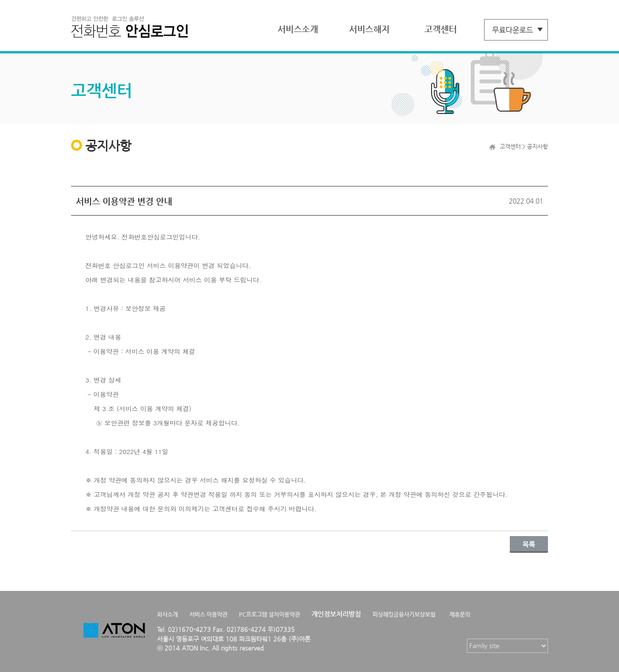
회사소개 (167, 614)
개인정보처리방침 (336, 614)
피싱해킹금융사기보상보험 (404, 614)
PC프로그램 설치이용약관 (269, 614)
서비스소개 (298, 29)
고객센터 (441, 29)
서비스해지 (369, 29)
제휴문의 (460, 614)
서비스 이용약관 (208, 614)
